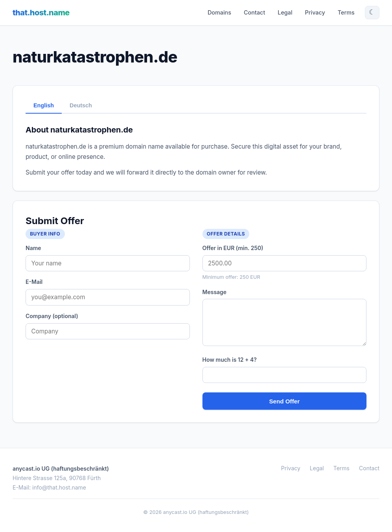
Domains (219, 12)
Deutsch (81, 105)
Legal (285, 12)
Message (215, 292)
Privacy (315, 12)
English (44, 105)
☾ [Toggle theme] (372, 12)
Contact (254, 12)
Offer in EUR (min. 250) (233, 248)
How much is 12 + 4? (230, 360)
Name (33, 248)
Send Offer (284, 401)
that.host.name (41, 13)
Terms (346, 12)
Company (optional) (52, 316)
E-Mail (34, 282)
